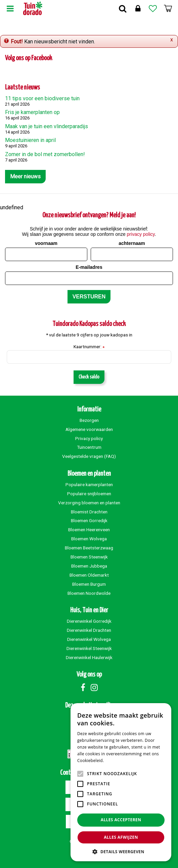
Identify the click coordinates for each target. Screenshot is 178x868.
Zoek (123, 8)
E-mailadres (89, 267)
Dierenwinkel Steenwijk (89, 648)
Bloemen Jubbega (89, 566)
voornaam (46, 243)
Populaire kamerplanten (89, 484)
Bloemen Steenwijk (89, 557)
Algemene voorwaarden (89, 429)
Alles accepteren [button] (121, 820)
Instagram (94, 687)
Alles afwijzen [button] (121, 837)
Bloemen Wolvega (89, 539)
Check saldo (89, 377)
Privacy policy (89, 438)
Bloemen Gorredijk (89, 520)
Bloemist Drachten (89, 512)
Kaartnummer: (89, 347)
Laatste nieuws (23, 88)
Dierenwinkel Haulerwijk (89, 657)
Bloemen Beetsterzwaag (89, 548)
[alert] (121, 782)
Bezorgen (89, 420)
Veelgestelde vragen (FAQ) (89, 456)
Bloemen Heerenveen (89, 530)
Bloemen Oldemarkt (89, 575)
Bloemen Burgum (89, 584)
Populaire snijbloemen (89, 494)
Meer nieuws (25, 176)
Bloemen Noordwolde (89, 593)
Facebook (83, 687)
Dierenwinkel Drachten (89, 630)
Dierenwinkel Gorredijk (89, 621)
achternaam (132, 243)
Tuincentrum (89, 447)
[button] (121, 851)
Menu (10, 8)
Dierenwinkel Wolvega (89, 639)
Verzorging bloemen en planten (89, 503)
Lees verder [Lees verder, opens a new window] (117, 761)
